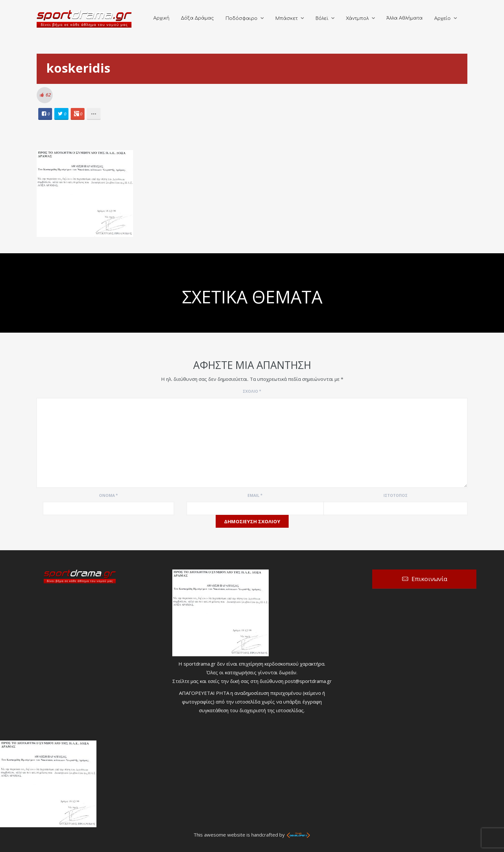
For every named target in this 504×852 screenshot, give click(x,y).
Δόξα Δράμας (197, 18)
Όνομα (108, 495)
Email (255, 495)
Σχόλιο (252, 391)
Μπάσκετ (286, 18)
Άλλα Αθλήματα (405, 18)
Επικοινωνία (429, 579)
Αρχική (161, 18)
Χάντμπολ (357, 18)
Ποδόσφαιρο (241, 18)
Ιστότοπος (396, 495)
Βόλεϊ (322, 18)
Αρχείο (442, 18)
